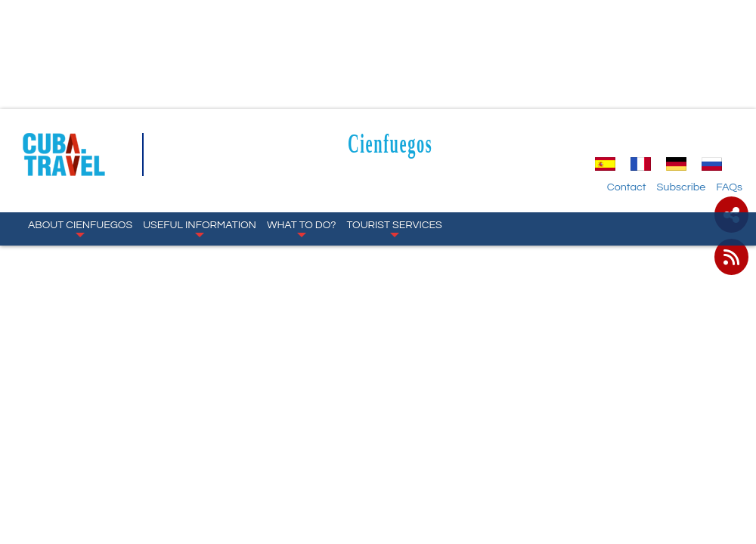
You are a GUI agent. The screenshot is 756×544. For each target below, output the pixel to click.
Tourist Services (395, 228)
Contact (627, 187)
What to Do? (302, 228)
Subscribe (681, 187)
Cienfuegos (390, 143)
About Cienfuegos (80, 228)
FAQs (729, 187)
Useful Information (200, 228)
